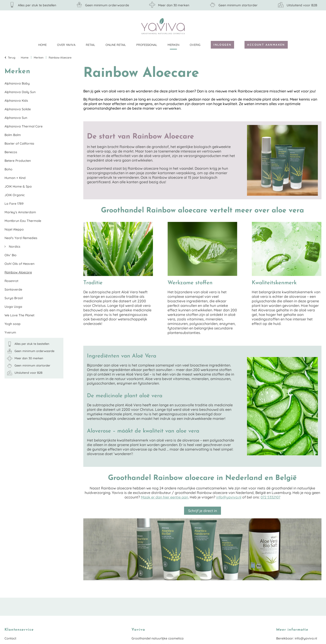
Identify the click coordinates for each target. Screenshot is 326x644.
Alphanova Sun (16, 118)
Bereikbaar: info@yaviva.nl (297, 638)
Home (42, 45)
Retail (90, 45)
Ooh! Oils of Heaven (19, 264)
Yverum (10, 332)
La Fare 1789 (14, 204)
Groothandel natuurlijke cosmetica (158, 638)
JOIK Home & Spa (18, 186)
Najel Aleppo (14, 229)
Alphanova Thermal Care (24, 126)
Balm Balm (13, 135)
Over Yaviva (66, 45)
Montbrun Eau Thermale (23, 221)
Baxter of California (19, 143)
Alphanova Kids (16, 101)
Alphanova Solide (18, 109)
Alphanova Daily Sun (20, 92)
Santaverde (13, 289)
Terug (12, 58)
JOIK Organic (15, 195)
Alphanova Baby (17, 83)
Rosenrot (11, 281)
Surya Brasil (14, 298)
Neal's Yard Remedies (21, 238)
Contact (10, 638)
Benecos (11, 152)
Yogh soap (13, 324)
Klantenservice (318, 26)
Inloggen (222, 45)
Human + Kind (15, 178)
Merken (173, 45)
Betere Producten (18, 161)
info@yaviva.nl (229, 497)
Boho (8, 169)
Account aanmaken (266, 45)
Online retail (116, 45)
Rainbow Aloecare (18, 272)
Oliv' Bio (11, 255)
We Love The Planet (19, 315)
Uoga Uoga (13, 307)
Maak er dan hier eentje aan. (165, 497)
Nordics (14, 247)
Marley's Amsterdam (20, 212)
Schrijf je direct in (203, 511)
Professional (147, 45)
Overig (195, 45)
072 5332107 (270, 497)
